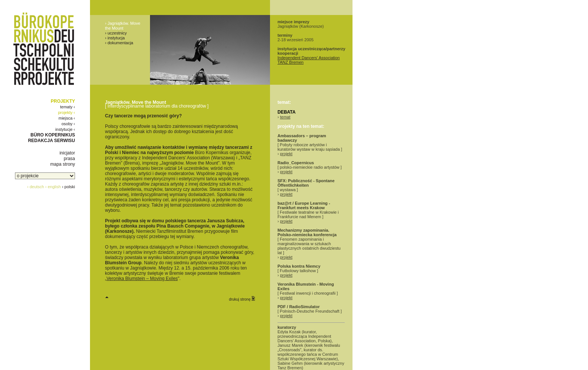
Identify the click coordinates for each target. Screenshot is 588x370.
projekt (286, 154)
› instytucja (115, 38)
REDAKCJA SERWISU (52, 141)
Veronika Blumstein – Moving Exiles (142, 279)
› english (53, 187)
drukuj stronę (242, 299)
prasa (69, 159)
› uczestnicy (116, 33)
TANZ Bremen (290, 62)
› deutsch (35, 187)
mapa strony (63, 164)
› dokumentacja (119, 43)
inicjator (67, 153)
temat (285, 117)
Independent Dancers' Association (309, 58)
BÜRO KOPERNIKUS (53, 135)
